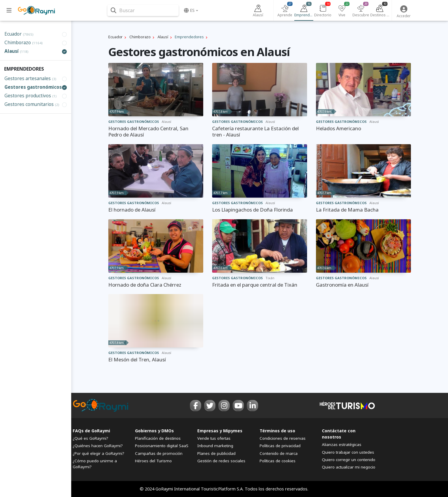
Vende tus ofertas (214, 438)
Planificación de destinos (158, 438)
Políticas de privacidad (280, 446)
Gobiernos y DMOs (154, 431)
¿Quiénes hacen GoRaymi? (98, 446)
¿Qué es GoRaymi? (90, 438)
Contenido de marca (279, 453)
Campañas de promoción (159, 453)
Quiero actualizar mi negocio (349, 467)
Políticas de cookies (278, 461)
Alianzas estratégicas (342, 444)
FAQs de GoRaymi (91, 431)
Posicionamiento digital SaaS (162, 446)
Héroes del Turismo (153, 461)
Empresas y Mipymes (220, 431)
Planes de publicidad (216, 453)
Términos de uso (277, 431)
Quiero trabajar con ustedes (348, 452)
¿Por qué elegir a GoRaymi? (99, 453)
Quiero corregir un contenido (349, 460)
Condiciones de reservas (283, 438)
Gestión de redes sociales (221, 461)
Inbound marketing (215, 446)
